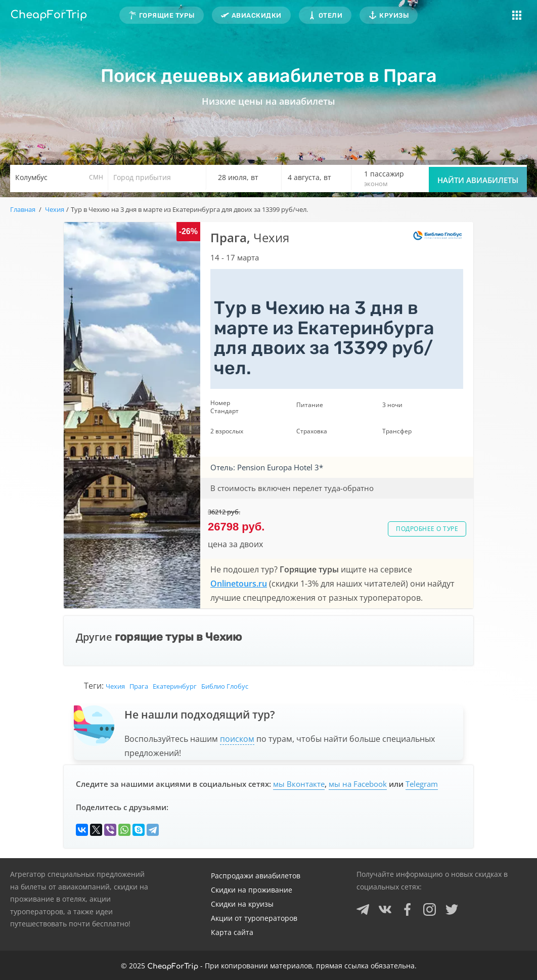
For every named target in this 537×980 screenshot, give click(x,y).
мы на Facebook (358, 784)
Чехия (115, 686)
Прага (139, 686)
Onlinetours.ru (239, 584)
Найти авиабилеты (478, 180)
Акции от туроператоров (254, 918)
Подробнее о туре (427, 529)
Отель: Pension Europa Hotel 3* (267, 467)
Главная (23, 209)
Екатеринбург (175, 686)
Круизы (394, 15)
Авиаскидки (257, 15)
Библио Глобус (225, 686)
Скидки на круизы (242, 904)
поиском (237, 739)
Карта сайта (232, 932)
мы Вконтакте (299, 784)
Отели (331, 15)
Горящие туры (167, 15)
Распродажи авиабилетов (256, 876)
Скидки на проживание (252, 890)
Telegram (422, 784)
